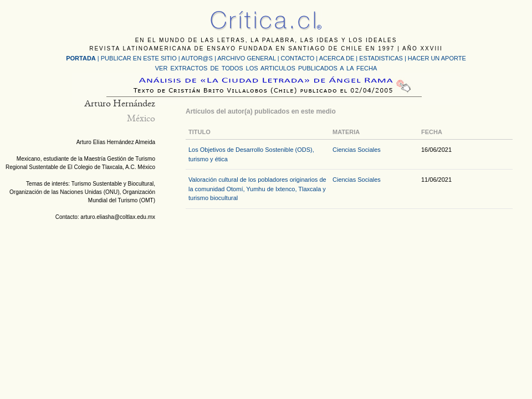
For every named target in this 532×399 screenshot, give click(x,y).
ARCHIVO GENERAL (246, 58)
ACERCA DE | (339, 58)
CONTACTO (298, 58)
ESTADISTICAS (381, 58)
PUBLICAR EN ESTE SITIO (139, 58)
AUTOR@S (198, 58)
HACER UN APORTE (437, 58)
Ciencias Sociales (357, 150)
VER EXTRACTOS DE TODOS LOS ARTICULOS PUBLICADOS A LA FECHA (266, 68)
